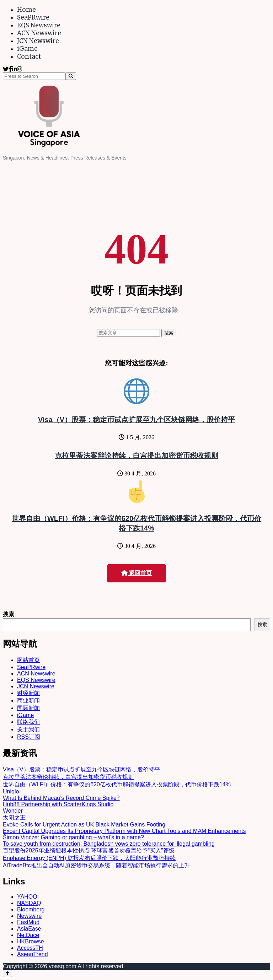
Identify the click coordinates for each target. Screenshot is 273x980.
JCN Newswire (38, 41)
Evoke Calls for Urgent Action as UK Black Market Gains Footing (84, 825)
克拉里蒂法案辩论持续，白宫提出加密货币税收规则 (136, 456)
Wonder (13, 811)
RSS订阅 (29, 737)
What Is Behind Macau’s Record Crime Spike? (61, 798)
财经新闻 (28, 693)
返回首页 (136, 573)
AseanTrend (33, 954)
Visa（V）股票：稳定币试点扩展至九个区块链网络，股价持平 (136, 420)
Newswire (29, 916)
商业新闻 (28, 701)
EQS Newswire (39, 25)
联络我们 (28, 722)
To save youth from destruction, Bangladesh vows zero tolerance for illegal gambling (109, 844)
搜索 (9, 614)
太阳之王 (14, 817)
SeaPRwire (33, 17)
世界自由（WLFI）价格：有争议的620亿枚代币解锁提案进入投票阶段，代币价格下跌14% (117, 784)
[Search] (71, 76)
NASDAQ (29, 903)
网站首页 (28, 660)
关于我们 (28, 729)
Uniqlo (11, 791)
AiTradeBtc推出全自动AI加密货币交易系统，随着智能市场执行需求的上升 (96, 865)
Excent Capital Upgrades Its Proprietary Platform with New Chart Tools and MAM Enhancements (124, 831)
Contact (29, 56)
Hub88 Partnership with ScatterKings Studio (58, 804)
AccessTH (30, 948)
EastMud (28, 922)
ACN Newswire (39, 33)
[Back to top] (7, 973)
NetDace (28, 935)
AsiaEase (29, 929)
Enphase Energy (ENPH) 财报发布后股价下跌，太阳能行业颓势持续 (89, 858)
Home (26, 10)
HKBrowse (31, 941)
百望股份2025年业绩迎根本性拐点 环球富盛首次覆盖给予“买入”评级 (89, 850)
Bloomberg (31, 909)
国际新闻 (28, 708)
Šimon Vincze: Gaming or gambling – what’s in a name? (73, 837)
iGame (27, 49)
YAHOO (27, 897)
